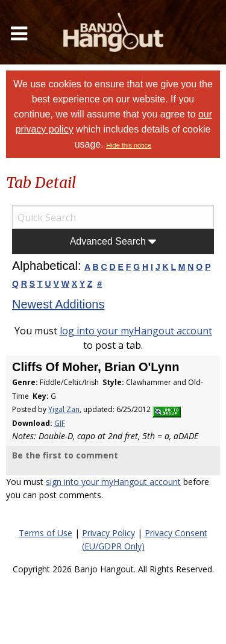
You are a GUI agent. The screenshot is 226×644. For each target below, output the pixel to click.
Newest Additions (58, 304)
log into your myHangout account (136, 331)
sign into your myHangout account (113, 482)
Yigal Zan (64, 409)
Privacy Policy (108, 533)
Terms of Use (46, 533)
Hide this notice (129, 145)
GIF (60, 423)
